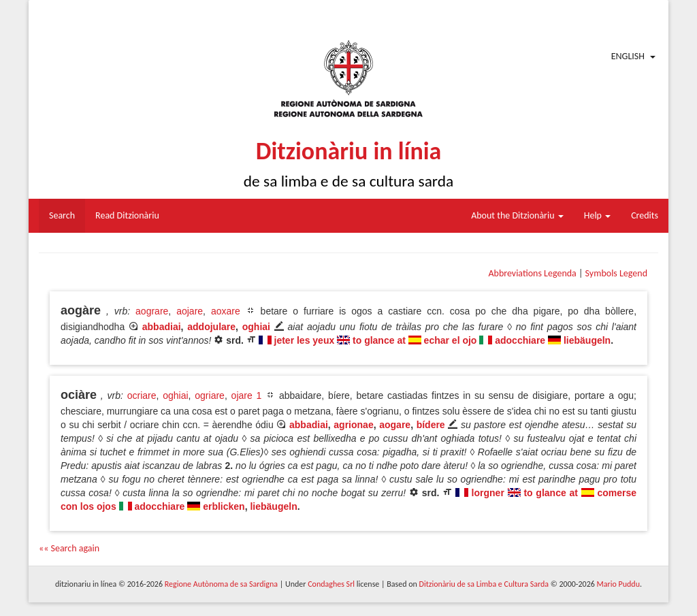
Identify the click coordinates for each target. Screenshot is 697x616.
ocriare (142, 395)
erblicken (224, 506)
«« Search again (69, 548)
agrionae (353, 425)
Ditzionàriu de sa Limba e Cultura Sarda (484, 584)
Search (62, 215)
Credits (645, 215)
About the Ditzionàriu (517, 215)
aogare (395, 425)
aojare (190, 311)
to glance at (379, 340)
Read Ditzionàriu (127, 215)
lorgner (488, 493)
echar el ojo (451, 340)
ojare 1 (247, 395)
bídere (431, 425)
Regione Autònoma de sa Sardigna (221, 584)
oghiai (256, 327)
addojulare (211, 327)
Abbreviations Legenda (532, 273)
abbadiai (162, 327)
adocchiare (520, 340)
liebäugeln (587, 340)
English (628, 56)
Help (597, 215)
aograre (152, 311)
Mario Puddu (618, 584)
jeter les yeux (305, 340)
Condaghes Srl (331, 584)
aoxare (226, 311)
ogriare (210, 395)
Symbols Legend (616, 273)
